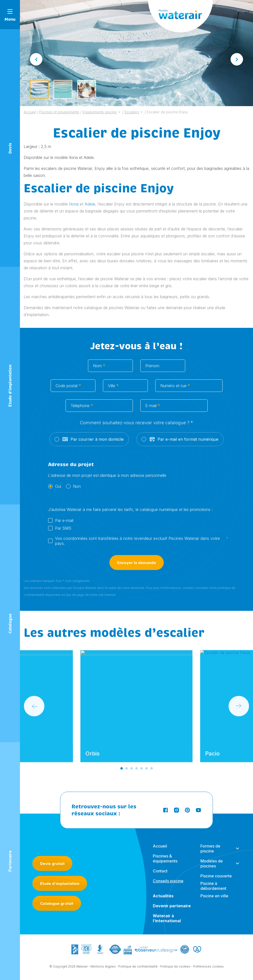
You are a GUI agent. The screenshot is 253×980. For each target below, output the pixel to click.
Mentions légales (103, 968)
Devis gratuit (52, 864)
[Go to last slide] (36, 59)
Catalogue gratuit (57, 903)
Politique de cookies (175, 968)
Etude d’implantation (60, 883)
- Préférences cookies (208, 968)
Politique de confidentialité (138, 968)
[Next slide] (237, 59)
